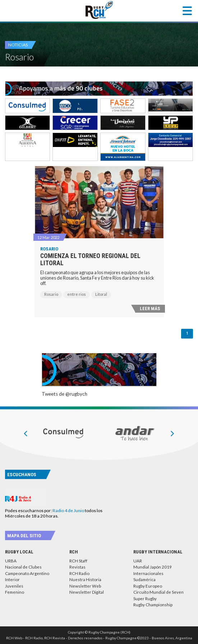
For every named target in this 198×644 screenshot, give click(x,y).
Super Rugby (145, 599)
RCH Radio (79, 573)
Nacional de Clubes (23, 567)
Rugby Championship (153, 605)
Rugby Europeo (148, 586)
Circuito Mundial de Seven (158, 592)
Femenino (15, 592)
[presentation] (26, 433)
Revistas (77, 567)
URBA (11, 561)
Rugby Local (19, 552)
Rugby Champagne (99, 10)
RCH (74, 552)
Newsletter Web (85, 586)
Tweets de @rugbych (65, 394)
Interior (12, 579)
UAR (138, 561)
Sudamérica (144, 579)
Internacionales (148, 573)
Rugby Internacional (158, 552)
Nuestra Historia (85, 579)
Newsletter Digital (87, 592)
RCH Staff (78, 561)
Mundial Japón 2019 (153, 567)
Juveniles (14, 586)
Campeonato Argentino (27, 573)
